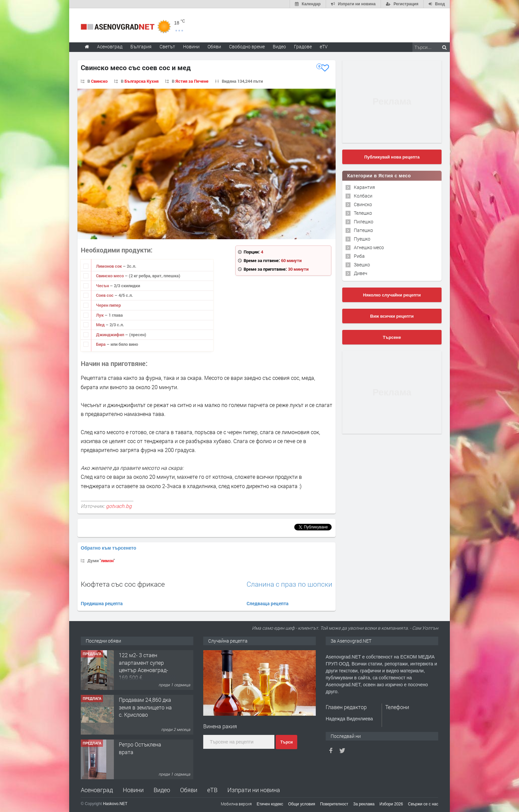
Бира (101, 344)
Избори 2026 (391, 804)
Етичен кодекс (270, 804)
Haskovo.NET (115, 804)
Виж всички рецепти (392, 316)
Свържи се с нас (423, 804)
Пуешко (362, 239)
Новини (191, 46)
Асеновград (97, 790)
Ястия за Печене (192, 81)
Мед (101, 325)
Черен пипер (108, 305)
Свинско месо (110, 276)
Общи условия (302, 804)
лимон (107, 561)
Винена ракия (220, 726)
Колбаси (363, 196)
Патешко (363, 230)
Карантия (364, 187)
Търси (286, 742)
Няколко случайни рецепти (392, 295)
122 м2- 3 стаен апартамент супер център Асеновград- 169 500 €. (143, 666)
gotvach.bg (119, 506)
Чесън (103, 286)
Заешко (362, 265)
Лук (100, 315)
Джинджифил (111, 335)
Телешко (363, 213)
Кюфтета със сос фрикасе (123, 584)
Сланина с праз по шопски (289, 584)
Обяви (189, 790)
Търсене (392, 337)
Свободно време (247, 46)
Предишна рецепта (102, 603)
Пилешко (364, 222)
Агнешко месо (369, 247)
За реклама (364, 804)
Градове (303, 46)
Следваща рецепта (268, 603)
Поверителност (334, 804)
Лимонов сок (109, 266)
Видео (162, 790)
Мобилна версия (236, 804)
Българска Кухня (142, 81)
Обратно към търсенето (109, 548)
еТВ (212, 790)
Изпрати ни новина (254, 790)
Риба (359, 256)
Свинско (99, 81)
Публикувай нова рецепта (392, 157)
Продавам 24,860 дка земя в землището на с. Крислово (145, 707)
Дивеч (360, 273)
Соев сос (105, 295)
